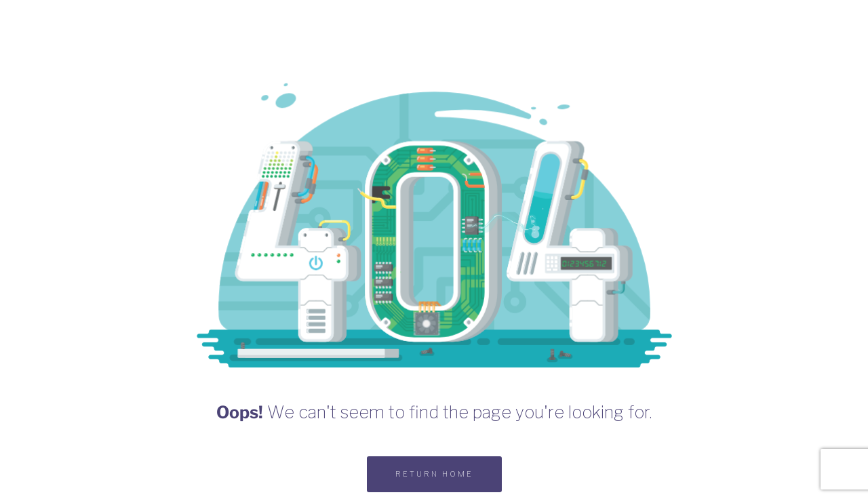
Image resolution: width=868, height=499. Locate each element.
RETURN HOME (434, 474)
